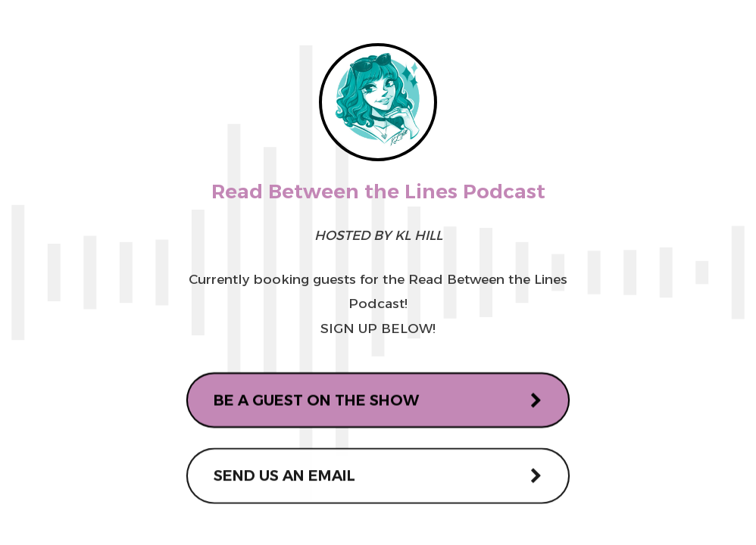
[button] (378, 401)
